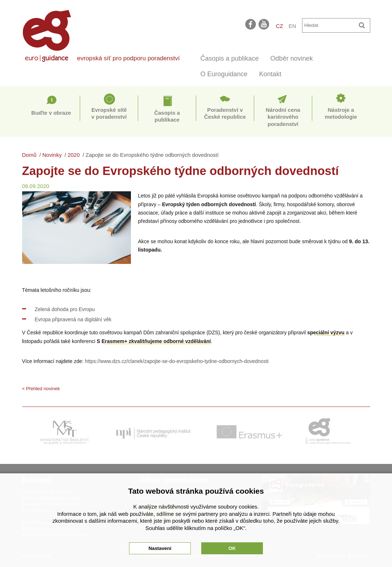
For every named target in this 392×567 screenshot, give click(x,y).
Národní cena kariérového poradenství (283, 117)
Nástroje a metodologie (341, 113)
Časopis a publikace (230, 58)
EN (292, 26)
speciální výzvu (326, 333)
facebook (251, 24)
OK (232, 548)
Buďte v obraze (51, 113)
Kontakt (270, 74)
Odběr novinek (292, 58)
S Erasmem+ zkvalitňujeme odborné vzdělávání (154, 341)
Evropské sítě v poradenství (109, 113)
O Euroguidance (224, 74)
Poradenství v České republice (225, 113)
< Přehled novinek (41, 389)
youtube (264, 24)
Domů (29, 155)
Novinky (52, 155)
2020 (73, 155)
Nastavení (160, 548)
